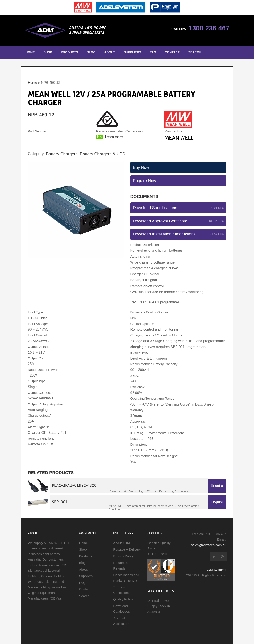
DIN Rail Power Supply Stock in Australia (159, 606)
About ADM (121, 543)
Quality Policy (123, 599)
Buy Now (141, 167)
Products (69, 52)
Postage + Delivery (127, 549)
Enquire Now (145, 181)
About (110, 52)
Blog (91, 52)
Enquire (217, 486)
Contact (172, 52)
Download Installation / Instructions (164, 234)
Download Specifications (155, 208)
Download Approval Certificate (160, 221)
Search (195, 52)
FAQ (153, 52)
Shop (48, 52)
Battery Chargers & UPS (102, 154)
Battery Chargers (62, 154)
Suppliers (132, 52)
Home (30, 52)
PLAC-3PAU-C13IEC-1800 (74, 485)
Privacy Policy (123, 556)
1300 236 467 (209, 28)
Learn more (114, 137)
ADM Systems (216, 570)
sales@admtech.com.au (209, 545)
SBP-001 (59, 502)
